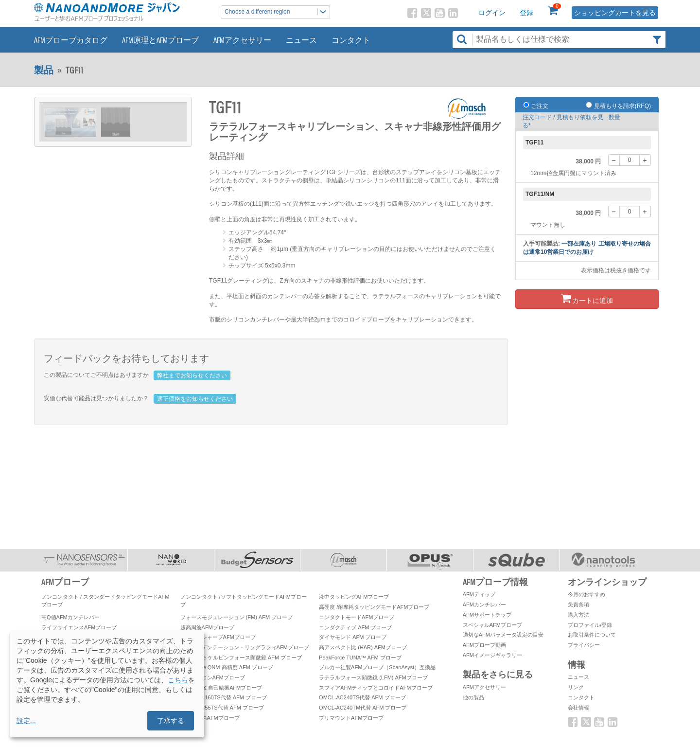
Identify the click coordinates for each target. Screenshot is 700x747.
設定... (26, 721)
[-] (614, 160)
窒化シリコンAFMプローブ (213, 677)
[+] (645, 160)
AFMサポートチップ (487, 615)
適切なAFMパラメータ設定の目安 (503, 635)
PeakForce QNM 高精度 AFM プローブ (227, 667)
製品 (44, 70)
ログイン (492, 13)
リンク (576, 687)
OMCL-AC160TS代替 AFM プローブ (224, 697)
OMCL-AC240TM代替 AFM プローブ (363, 708)
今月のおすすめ (586, 594)
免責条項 (578, 605)
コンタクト (351, 40)
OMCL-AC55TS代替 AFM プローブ (222, 708)
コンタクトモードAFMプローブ (357, 617)
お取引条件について (592, 635)
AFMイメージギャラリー (492, 655)
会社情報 (578, 708)
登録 (526, 13)
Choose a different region (277, 12)
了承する (171, 721)
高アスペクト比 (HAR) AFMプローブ (363, 647)
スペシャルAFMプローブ (492, 625)
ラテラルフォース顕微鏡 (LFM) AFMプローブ (373, 677)
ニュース (301, 40)
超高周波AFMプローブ (207, 627)
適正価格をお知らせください (195, 399)
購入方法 (578, 615)
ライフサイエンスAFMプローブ (79, 627)
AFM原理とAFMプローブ (160, 40)
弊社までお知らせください (192, 375)
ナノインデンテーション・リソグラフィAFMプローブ (245, 647)
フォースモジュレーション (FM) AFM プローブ (237, 617)
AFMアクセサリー (242, 40)
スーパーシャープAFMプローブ (218, 637)
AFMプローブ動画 (484, 645)
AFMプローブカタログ (71, 40)
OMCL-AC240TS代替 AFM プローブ (362, 697)
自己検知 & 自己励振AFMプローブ (221, 688)
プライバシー (584, 645)
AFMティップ (479, 594)
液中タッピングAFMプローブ (354, 597)
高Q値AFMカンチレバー (70, 617)
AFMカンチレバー (484, 605)
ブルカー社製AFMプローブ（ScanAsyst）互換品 (377, 667)
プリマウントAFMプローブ (351, 718)
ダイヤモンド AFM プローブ (353, 637)
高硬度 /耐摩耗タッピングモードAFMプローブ (374, 607)
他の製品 (473, 697)
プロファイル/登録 (590, 625)
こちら (178, 680)
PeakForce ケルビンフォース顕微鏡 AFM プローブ (241, 658)
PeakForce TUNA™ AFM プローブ (360, 658)
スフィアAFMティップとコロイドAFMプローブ (376, 688)
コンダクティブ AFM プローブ (355, 627)
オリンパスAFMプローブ (210, 718)
